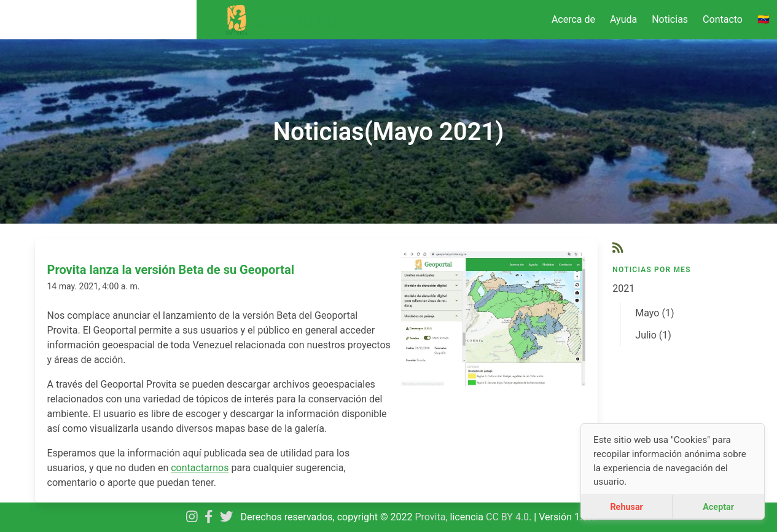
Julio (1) (653, 335)
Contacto (723, 19)
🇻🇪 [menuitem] (763, 19)
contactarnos (200, 468)
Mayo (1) (654, 313)
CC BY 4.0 (507, 517)
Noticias (670, 19)
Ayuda (623, 19)
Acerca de (573, 19)
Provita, (433, 517)
